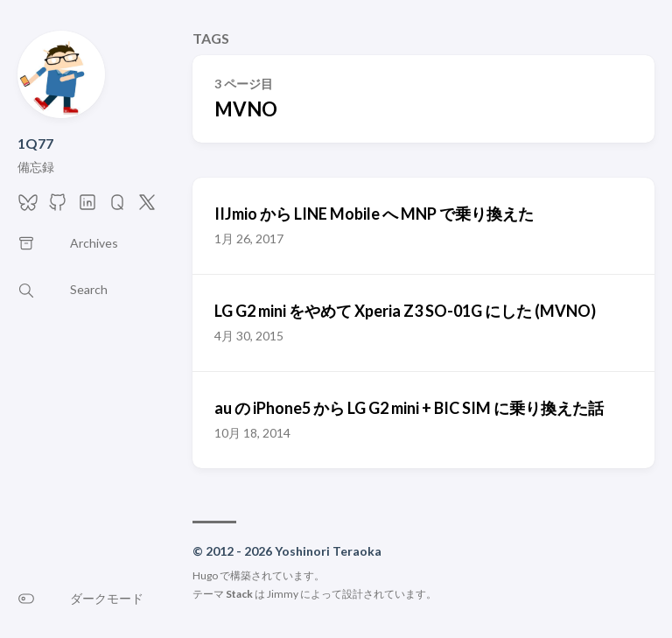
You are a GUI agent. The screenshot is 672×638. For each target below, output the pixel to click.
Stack (239, 594)
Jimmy (283, 594)
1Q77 (35, 143)
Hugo (205, 575)
